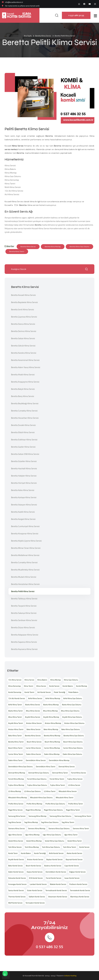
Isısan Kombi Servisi (72, 878)
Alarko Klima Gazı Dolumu (72, 705)
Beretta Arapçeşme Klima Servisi (25, 382)
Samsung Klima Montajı (38, 816)
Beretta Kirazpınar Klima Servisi (25, 533)
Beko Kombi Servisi (15, 866)
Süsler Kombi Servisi (35, 890)
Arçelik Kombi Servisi (16, 859)
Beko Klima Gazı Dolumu (71, 729)
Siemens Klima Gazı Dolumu (59, 828)
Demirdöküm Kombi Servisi (56, 872)
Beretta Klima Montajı (53, 247)
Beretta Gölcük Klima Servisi (23, 346)
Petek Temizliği (60, 692)
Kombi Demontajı (15, 692)
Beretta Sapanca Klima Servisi (24, 642)
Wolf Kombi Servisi (15, 903)
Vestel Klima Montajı (34, 841)
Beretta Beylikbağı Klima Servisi (25, 403)
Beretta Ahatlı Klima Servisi (23, 375)
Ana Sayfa (28, 36)
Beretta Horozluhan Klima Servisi (25, 584)
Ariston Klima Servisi (34, 723)
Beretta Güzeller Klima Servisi (24, 461)
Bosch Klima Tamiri (15, 748)
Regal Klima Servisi (15, 810)
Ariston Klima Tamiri (16, 729)
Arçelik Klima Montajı (51, 717)
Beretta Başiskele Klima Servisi (24, 302)
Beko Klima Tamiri (15, 736)
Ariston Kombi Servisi (35, 859)
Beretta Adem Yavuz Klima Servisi (26, 367)
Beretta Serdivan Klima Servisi (24, 620)
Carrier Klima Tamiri (16, 754)
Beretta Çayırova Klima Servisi (24, 317)
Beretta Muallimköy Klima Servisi (25, 570)
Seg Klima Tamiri (68, 822)
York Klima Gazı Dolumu (51, 847)
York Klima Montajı (32, 847)
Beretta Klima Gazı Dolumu (79, 247)
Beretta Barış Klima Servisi (23, 396)
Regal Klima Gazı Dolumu (53, 810)
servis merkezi (11, 149)
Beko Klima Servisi (34, 729)
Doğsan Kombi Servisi (77, 872)
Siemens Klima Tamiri (81, 828)
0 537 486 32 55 (76, 15)
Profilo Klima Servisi (16, 804)
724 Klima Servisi (15, 680)
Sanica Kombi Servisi (16, 890)
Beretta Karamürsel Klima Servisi (25, 360)
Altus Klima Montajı (50, 711)
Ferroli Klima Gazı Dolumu (37, 779)
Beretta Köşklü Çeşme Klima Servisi (26, 541)
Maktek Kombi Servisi (58, 884)
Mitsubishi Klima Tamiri (65, 797)
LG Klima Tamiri (50, 791)
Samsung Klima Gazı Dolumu (61, 816)
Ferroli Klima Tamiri (57, 779)
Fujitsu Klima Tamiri (58, 785)
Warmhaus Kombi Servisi (80, 897)
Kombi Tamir (13, 853)
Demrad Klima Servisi (67, 766)
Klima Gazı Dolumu (71, 680)
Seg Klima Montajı (31, 822)
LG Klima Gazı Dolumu (32, 791)
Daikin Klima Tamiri (15, 760)
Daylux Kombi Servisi (35, 872)
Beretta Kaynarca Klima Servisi (24, 649)
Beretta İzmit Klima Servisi (22, 309)
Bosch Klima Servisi (34, 742)
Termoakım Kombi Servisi (35, 903)
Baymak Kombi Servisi (74, 859)
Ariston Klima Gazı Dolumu (74, 723)
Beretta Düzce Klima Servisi (23, 627)
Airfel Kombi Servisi (56, 853)
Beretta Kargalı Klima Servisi (23, 519)
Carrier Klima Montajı (52, 748)
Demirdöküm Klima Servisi (36, 760)
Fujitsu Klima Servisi (75, 779)
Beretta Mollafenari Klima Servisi (25, 555)
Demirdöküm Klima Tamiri (46, 766)
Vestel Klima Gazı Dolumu (55, 841)
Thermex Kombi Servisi (17, 897)
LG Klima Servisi (74, 785)
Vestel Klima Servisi (16, 841)
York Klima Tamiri (69, 847)
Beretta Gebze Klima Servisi (23, 338)
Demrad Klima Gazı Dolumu (39, 773)
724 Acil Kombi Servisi (17, 698)
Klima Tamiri (28, 686)
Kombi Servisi (54, 686)
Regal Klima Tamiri (73, 810)
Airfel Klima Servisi (35, 698)
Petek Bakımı (73, 692)
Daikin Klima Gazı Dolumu (72, 754)
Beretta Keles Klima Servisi (23, 490)
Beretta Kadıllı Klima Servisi (23, 512)
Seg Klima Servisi (15, 822)
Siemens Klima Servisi (17, 828)
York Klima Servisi (15, 847)
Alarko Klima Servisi (33, 705)
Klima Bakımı (42, 680)
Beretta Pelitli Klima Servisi (23, 591)
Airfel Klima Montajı (53, 698)
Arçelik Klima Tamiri (16, 723)
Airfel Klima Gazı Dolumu (73, 698)
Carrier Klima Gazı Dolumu (73, 748)
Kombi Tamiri (29, 692)
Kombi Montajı (82, 686)
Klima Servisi (18, 146)
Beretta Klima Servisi (43, 36)
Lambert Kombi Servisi (38, 884)
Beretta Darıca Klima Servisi (23, 324)
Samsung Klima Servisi (17, 816)
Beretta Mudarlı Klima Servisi (24, 577)
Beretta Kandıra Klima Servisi (24, 353)
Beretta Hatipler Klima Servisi (24, 476)
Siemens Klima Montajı (37, 828)
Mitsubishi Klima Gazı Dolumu (41, 797)
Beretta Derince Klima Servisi (24, 331)
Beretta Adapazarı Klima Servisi (25, 635)
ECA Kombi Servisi (36, 878)
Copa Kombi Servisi (72, 866)
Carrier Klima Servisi (33, 748)
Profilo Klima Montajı (34, 804)
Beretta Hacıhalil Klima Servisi (24, 468)
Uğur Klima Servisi (15, 835)
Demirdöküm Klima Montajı (59, 760)
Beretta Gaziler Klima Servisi (23, 447)
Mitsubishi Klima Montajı (18, 797)
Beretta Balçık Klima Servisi (23, 389)
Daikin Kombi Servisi (16, 872)
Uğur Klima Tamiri (71, 835)
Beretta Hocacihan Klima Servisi (25, 418)
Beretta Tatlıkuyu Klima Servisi (24, 599)
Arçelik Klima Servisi (33, 717)
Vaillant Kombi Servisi (37, 897)
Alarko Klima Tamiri (15, 711)
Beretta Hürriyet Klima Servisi (24, 483)
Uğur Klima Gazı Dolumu (52, 835)
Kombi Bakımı (68, 686)
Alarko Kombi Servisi (74, 853)
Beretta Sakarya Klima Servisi (24, 613)
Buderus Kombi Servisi (53, 866)
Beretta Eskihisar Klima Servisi (24, 440)
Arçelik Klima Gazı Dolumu (72, 717)
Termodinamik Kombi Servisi (56, 890)
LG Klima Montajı (15, 791)
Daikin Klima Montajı (52, 754)
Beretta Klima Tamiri (17, 252)
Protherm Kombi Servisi (78, 884)
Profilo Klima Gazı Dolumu (55, 804)
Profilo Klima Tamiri (76, 804)
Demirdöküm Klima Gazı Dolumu (20, 766)
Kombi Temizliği (40, 853)
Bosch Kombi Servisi (33, 866)
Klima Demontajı (15, 686)
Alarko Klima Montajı (51, 705)
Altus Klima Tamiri (15, 717)
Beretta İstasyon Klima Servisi (24, 505)
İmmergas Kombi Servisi (17, 884)
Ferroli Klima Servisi (78, 773)
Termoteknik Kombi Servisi (80, 890)
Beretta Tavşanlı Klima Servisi (24, 606)
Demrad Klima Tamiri (60, 773)
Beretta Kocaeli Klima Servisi (23, 295)
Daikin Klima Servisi (34, 754)
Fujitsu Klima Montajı (16, 785)
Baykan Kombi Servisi (54, 859)
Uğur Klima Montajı (32, 835)
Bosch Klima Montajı (52, 742)
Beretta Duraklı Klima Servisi (23, 425)
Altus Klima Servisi (33, 711)
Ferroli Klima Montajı (16, 779)
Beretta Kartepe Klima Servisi (24, 497)
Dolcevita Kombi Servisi (17, 878)
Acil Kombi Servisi (44, 692)
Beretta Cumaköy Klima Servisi (24, 411)
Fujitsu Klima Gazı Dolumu (37, 785)
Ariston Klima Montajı (53, 723)
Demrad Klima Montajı (17, 773)
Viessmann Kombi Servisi (58, 897)
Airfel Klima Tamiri (15, 705)
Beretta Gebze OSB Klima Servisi (25, 454)
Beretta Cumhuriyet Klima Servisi (25, 526)
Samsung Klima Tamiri (83, 816)
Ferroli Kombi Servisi (54, 878)
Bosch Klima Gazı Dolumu (73, 742)
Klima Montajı (55, 680)
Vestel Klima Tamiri (74, 841)
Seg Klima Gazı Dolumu (50, 822)
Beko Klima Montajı (51, 729)
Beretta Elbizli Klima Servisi (23, 432)
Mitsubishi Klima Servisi (68, 791)
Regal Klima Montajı (33, 810)
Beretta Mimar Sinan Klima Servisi (26, 548)
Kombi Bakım (26, 853)
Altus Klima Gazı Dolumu (70, 711)
